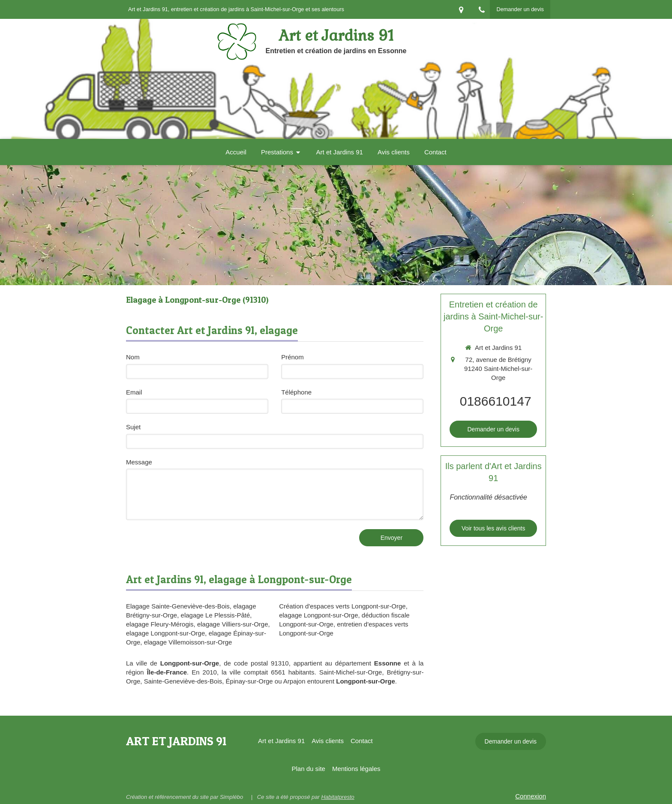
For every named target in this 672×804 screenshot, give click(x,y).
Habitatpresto (337, 797)
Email (134, 392)
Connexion (531, 796)
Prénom (292, 357)
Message (139, 462)
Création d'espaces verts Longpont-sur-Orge (342, 606)
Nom (133, 357)
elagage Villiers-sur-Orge (233, 624)
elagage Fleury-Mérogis (160, 624)
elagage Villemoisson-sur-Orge (188, 642)
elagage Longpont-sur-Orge (165, 633)
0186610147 (496, 401)
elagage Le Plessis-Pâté (216, 615)
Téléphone (296, 392)
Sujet (133, 427)
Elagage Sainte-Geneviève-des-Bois (178, 606)
